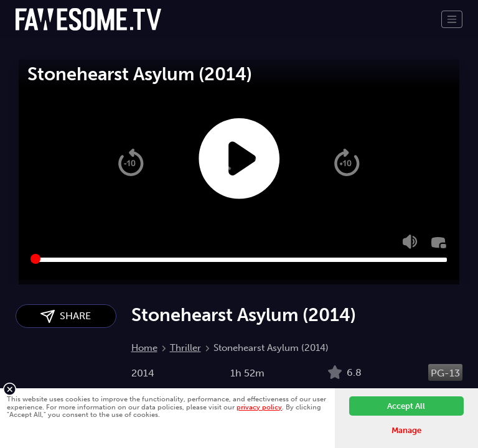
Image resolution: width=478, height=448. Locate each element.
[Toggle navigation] (452, 19)
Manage (406, 430)
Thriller (185, 348)
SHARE (66, 316)
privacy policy (259, 407)
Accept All (406, 406)
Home (144, 348)
